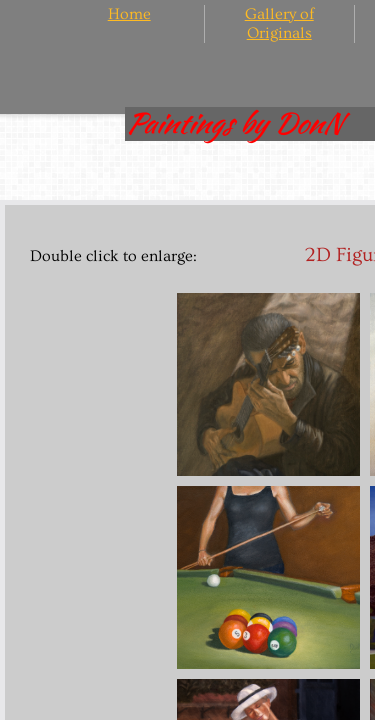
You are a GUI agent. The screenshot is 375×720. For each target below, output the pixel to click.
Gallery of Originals (279, 23)
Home (129, 14)
